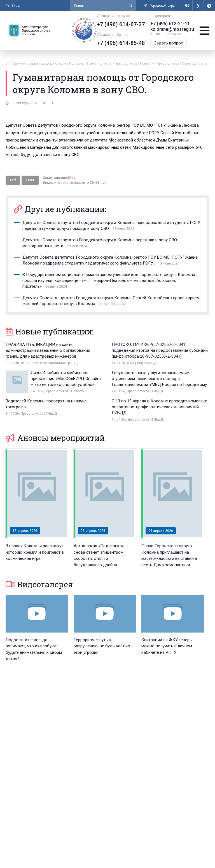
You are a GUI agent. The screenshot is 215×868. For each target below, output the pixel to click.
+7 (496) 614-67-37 (121, 24)
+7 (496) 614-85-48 (121, 43)
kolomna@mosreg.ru (172, 29)
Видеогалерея (39, 584)
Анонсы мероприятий (55, 438)
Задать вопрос (169, 43)
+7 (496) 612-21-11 (170, 24)
